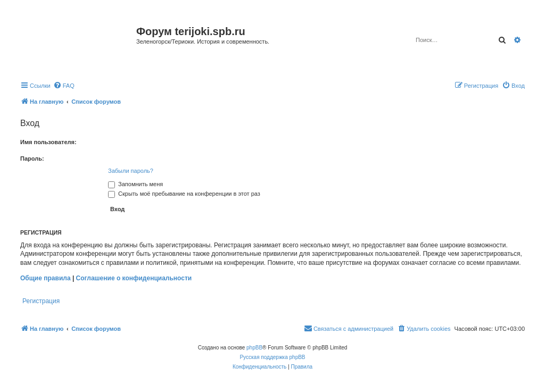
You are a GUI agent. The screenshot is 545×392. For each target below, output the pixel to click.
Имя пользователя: (48, 142)
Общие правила (46, 278)
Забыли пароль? (131, 171)
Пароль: (32, 159)
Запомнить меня (135, 184)
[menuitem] (64, 86)
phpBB (254, 348)
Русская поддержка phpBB (272, 357)
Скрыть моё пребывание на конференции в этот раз (184, 194)
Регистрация (41, 301)
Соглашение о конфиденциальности (134, 278)
